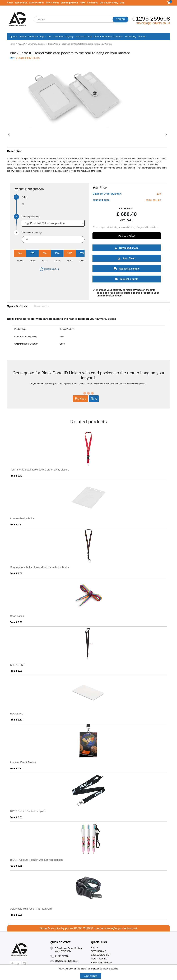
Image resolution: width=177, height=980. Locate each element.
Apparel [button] (14, 37)
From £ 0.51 (16, 525)
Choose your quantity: (32, 233)
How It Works (52, 3)
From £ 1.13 (16, 720)
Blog (122, 3)
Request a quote (127, 279)
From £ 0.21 (16, 768)
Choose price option (31, 217)
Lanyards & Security (36, 44)
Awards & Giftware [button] (29, 37)
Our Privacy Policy (109, 3)
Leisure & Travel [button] (84, 37)
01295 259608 (151, 18)
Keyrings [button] (70, 37)
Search (120, 19)
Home (12, 44)
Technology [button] (131, 37)
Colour (25, 197)
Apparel (21, 44)
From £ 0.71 (16, 476)
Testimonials (21, 3)
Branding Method (69, 3)
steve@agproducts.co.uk (153, 23)
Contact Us (93, 3)
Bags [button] (42, 37)
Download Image (127, 248)
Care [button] (49, 37)
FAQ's (82, 3)
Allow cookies (91, 976)
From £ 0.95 (16, 915)
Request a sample (127, 268)
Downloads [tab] (41, 306)
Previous (81, 399)
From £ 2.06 (16, 866)
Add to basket (127, 235)
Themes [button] (142, 37)
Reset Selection (49, 269)
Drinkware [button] (58, 37)
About (10, 3)
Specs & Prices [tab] (17, 306)
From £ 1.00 (16, 573)
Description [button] (15, 151)
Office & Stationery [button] (103, 37)
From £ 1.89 (16, 671)
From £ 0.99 (16, 622)
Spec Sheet (127, 258)
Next (94, 399)
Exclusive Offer (37, 3)
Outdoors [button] (118, 37)
